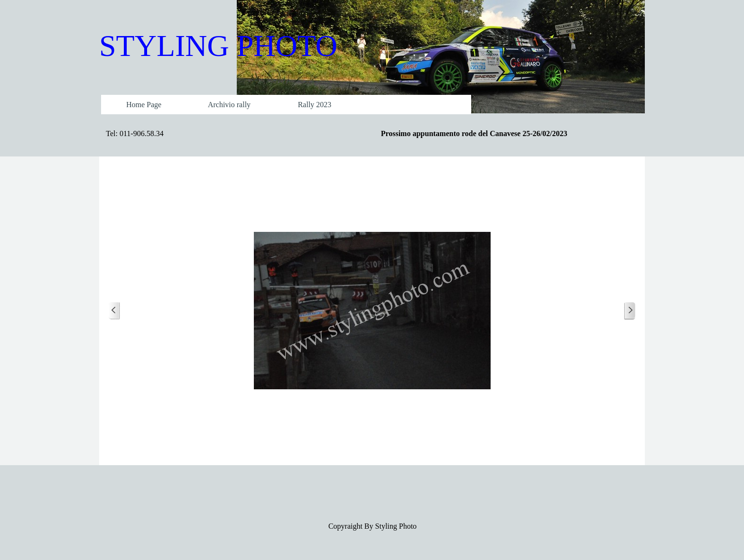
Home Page (144, 105)
